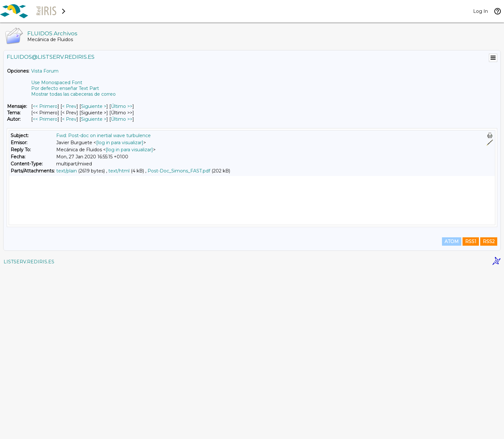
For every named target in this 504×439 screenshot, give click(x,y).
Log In (481, 11)
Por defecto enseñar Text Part (65, 88)
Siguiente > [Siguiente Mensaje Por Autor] (94, 119)
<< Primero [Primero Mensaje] (45, 106)
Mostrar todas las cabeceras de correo (73, 94)
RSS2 (489, 411)
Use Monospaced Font (57, 83)
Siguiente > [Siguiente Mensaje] (94, 106)
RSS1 (471, 411)
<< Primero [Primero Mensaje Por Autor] (45, 119)
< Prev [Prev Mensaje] (69, 106)
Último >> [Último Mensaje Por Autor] (122, 119)
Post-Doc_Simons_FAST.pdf (179, 171)
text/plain (67, 171)
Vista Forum (45, 71)
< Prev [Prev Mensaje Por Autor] (69, 119)
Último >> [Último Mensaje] (122, 106)
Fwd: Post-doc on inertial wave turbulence (104, 136)
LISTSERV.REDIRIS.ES (29, 431)
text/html (119, 171)
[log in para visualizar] (120, 143)
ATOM (452, 411)
